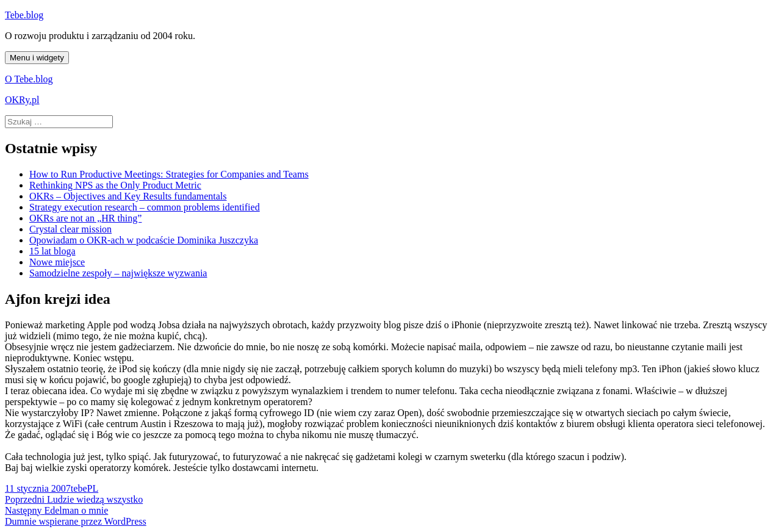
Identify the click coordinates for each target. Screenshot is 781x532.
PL (92, 488)
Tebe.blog (24, 15)
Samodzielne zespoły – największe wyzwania (118, 273)
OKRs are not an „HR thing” (85, 218)
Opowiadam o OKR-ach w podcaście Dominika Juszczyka (144, 240)
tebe (79, 488)
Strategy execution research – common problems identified (145, 207)
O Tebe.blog (29, 79)
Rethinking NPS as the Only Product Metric (115, 185)
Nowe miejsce (57, 262)
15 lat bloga (52, 251)
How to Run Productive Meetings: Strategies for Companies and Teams (169, 174)
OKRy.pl (22, 100)
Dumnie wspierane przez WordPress (76, 521)
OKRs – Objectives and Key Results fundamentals (128, 196)
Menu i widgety (37, 58)
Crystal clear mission (70, 229)
